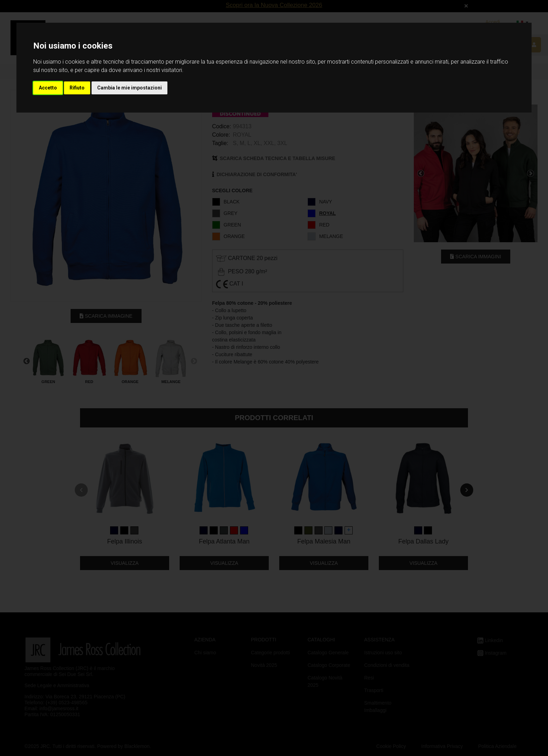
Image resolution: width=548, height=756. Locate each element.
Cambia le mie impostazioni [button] (129, 88)
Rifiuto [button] (77, 88)
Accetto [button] (48, 88)
